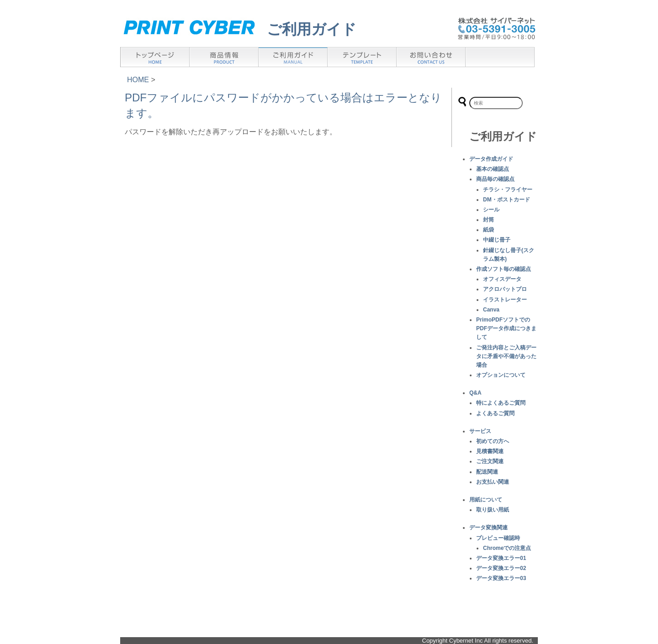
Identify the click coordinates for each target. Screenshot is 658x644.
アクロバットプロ (505, 289)
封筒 (488, 220)
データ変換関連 (488, 528)
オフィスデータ (502, 279)
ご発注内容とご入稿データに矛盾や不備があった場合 (506, 356)
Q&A (475, 393)
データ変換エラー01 (501, 558)
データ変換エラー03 (501, 578)
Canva (491, 310)
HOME (138, 80)
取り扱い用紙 (493, 510)
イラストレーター (505, 300)
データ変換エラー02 (501, 568)
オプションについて (501, 375)
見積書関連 (490, 451)
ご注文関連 (490, 461)
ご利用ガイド (312, 29)
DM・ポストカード (507, 200)
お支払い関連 (493, 482)
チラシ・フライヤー (508, 190)
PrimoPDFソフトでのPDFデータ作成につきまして (506, 328)
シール (491, 210)
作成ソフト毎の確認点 (504, 269)
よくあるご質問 (495, 413)
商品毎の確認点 (495, 179)
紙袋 (488, 230)
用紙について (486, 500)
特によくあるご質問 (501, 403)
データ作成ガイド (491, 159)
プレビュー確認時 (498, 538)
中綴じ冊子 (497, 240)
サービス (480, 431)
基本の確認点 (493, 169)
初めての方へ (493, 441)
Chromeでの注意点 (507, 548)
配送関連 (487, 472)
